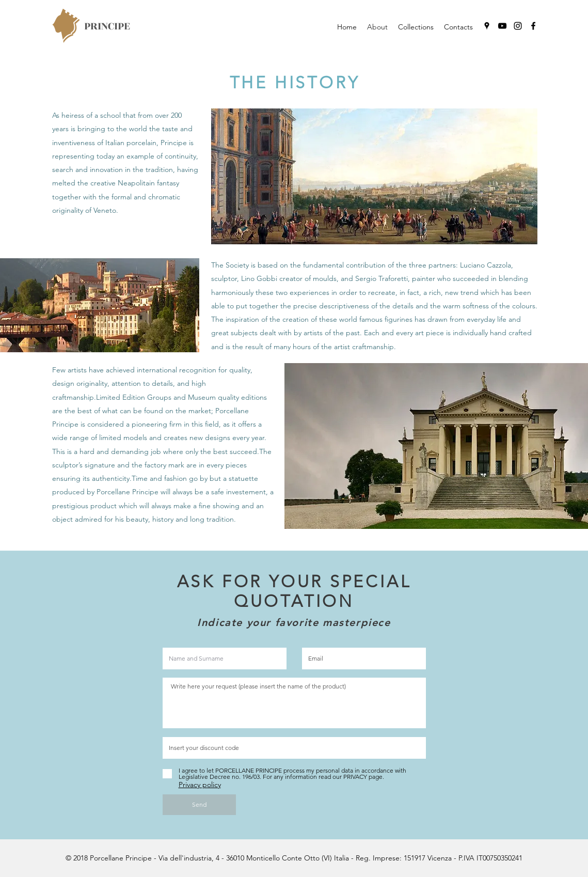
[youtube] (502, 26)
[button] (416, 27)
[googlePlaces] (487, 26)
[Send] (199, 805)
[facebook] (533, 26)
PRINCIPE (107, 26)
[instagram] (518, 26)
